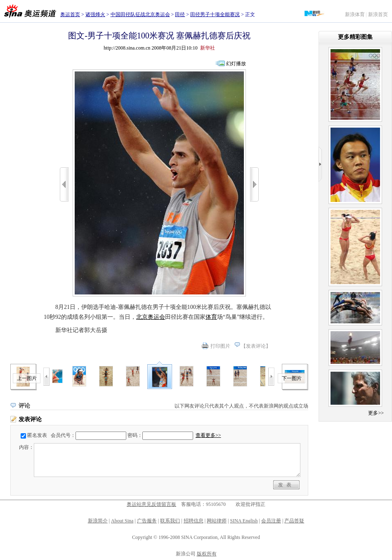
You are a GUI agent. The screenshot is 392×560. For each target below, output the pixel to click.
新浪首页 (378, 14)
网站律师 (217, 521)
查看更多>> (208, 435)
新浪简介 (98, 521)
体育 (211, 317)
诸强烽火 (95, 14)
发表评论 (256, 346)
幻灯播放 (236, 64)
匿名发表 (37, 435)
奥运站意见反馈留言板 (151, 504)
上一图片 (27, 378)
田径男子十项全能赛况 (215, 14)
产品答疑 (294, 521)
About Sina (122, 521)
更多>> (376, 413)
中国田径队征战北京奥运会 (140, 14)
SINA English (244, 521)
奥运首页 (70, 14)
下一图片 (292, 378)
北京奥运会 (151, 317)
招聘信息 (194, 521)
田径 (180, 14)
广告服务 (147, 521)
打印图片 (220, 346)
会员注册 (271, 521)
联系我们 (170, 521)
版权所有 (207, 554)
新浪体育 (355, 14)
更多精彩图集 (355, 37)
